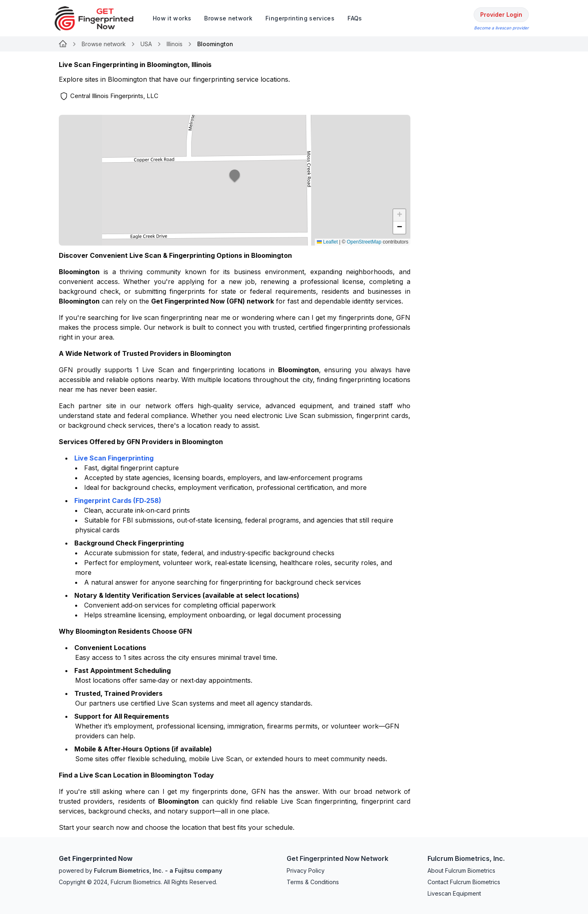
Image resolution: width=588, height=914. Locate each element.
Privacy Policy (306, 870)
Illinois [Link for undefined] (175, 44)
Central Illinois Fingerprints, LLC (114, 96)
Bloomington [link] (215, 44)
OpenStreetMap (364, 242)
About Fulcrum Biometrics (461, 870)
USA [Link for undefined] (146, 44)
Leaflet (327, 242)
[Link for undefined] (63, 44)
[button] (235, 180)
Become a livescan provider (501, 28)
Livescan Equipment (454, 893)
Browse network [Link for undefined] (104, 44)
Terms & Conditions (313, 882)
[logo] (100, 18)
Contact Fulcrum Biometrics (464, 882)
